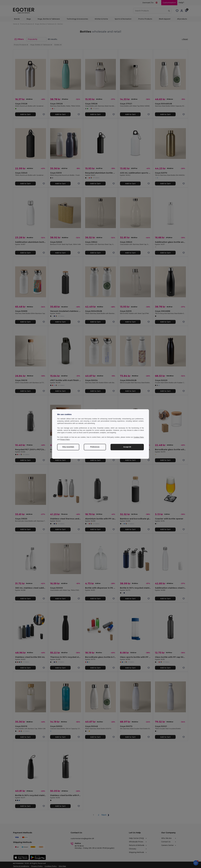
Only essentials (68, 447)
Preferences (95, 447)
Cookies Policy (139, 437)
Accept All (127, 447)
